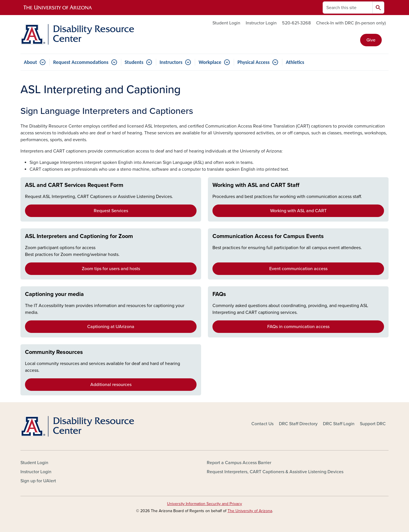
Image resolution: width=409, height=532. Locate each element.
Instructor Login (261, 23)
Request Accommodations (81, 62)
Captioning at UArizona (111, 327)
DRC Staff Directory (298, 424)
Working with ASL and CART (298, 211)
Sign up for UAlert (38, 481)
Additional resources (111, 385)
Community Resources (54, 352)
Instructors (171, 62)
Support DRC (373, 424)
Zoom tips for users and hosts (111, 269)
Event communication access (298, 269)
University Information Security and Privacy (204, 504)
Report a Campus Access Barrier (239, 463)
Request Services (111, 211)
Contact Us (262, 424)
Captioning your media (54, 294)
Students (134, 62)
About (30, 62)
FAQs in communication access (298, 327)
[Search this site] (348, 8)
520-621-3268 (296, 23)
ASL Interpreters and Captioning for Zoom (79, 236)
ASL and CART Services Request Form (74, 185)
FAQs (219, 294)
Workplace (210, 62)
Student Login (226, 23)
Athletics (295, 62)
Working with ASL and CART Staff (256, 185)
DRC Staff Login (339, 424)
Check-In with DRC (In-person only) (351, 23)
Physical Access (253, 62)
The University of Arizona (250, 511)
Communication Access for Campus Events (268, 236)
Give (371, 40)
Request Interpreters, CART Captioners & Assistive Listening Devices (275, 472)
